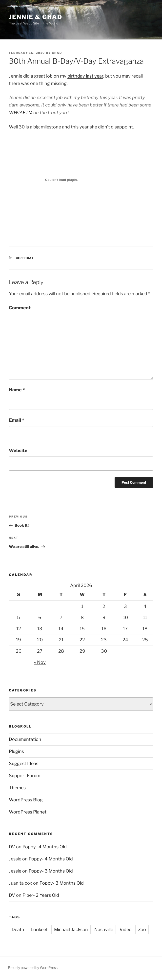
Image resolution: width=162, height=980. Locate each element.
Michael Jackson (71, 929)
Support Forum (25, 776)
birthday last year (85, 76)
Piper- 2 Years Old (41, 895)
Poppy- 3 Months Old (51, 871)
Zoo (142, 929)
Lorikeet (39, 929)
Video (126, 929)
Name (17, 390)
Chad (57, 53)
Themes (17, 788)
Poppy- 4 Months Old (45, 847)
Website (18, 450)
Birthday (25, 258)
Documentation (25, 739)
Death (18, 929)
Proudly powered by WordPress (33, 968)
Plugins (16, 751)
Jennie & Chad (36, 17)
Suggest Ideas (24, 763)
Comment (20, 308)
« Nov (40, 662)
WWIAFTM (21, 113)
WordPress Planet (28, 812)
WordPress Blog (26, 800)
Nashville (104, 929)
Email (17, 420)
